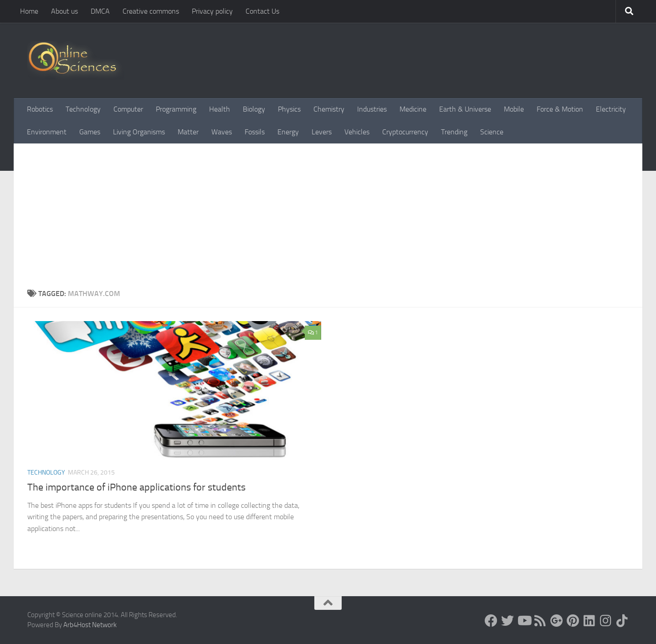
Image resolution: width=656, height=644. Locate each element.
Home (29, 11)
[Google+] (557, 621)
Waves (222, 132)
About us (64, 11)
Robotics (40, 109)
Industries (372, 109)
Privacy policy (212, 11)
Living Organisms (139, 132)
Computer (128, 109)
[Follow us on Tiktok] (622, 621)
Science (492, 132)
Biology (254, 109)
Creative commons (151, 11)
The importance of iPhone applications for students (136, 487)
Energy (288, 132)
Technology (83, 109)
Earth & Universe (465, 109)
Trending (454, 132)
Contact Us (262, 11)
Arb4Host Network (90, 625)
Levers (322, 132)
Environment (47, 132)
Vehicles (357, 132)
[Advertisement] (328, 220)
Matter (188, 132)
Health (220, 109)
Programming (176, 109)
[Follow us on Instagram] (606, 621)
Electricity (611, 109)
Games (90, 132)
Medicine (413, 109)
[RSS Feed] (540, 621)
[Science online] (491, 621)
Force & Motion (560, 109)
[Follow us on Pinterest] (573, 621)
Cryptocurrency (405, 132)
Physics (289, 109)
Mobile (514, 109)
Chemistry (329, 109)
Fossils (255, 132)
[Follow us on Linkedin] (589, 621)
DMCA (100, 11)
